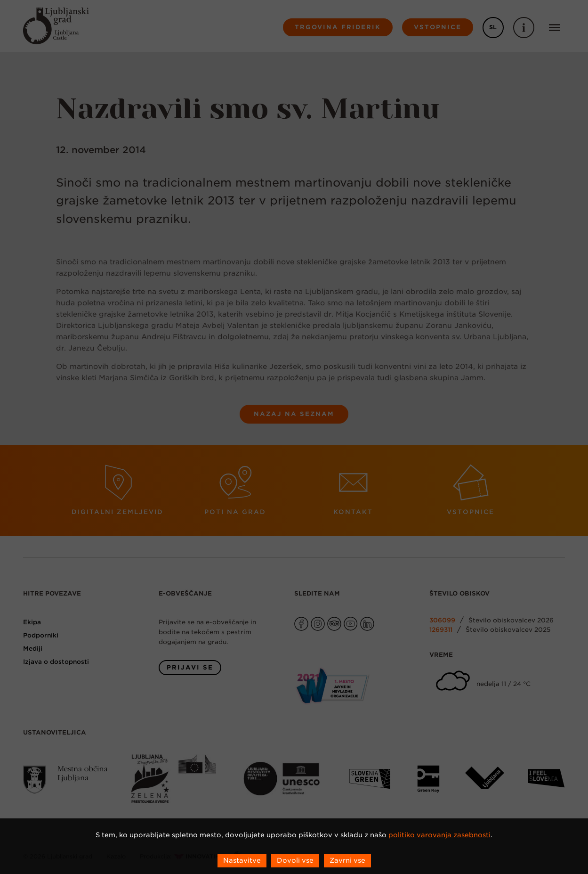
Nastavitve (242, 860)
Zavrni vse (347, 860)
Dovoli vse (295, 860)
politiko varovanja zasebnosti (439, 835)
